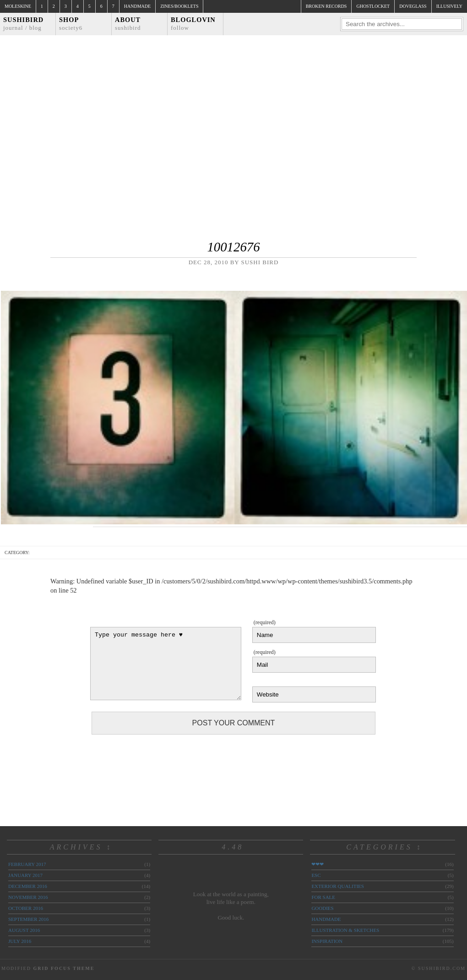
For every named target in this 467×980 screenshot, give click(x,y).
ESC (316, 875)
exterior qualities (338, 886)
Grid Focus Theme (64, 968)
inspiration (327, 941)
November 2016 (28, 897)
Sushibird (23, 24)
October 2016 (26, 908)
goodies (322, 908)
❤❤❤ (318, 864)
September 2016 (28, 919)
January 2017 (25, 875)
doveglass (413, 6)
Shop (71, 24)
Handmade (137, 6)
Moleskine (18, 6)
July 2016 (20, 941)
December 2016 (28, 886)
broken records (326, 6)
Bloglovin (193, 24)
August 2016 (24, 930)
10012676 (233, 247)
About (128, 24)
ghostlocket (373, 6)
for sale (323, 897)
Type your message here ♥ (166, 664)
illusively (449, 6)
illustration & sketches (345, 930)
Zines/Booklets (179, 6)
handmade (326, 919)
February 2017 (27, 864)
